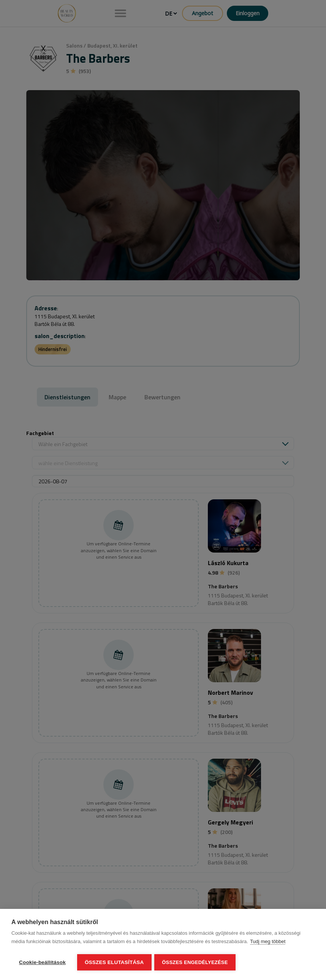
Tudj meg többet (268, 942)
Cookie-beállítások (42, 962)
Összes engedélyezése (196, 962)
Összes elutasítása (114, 962)
